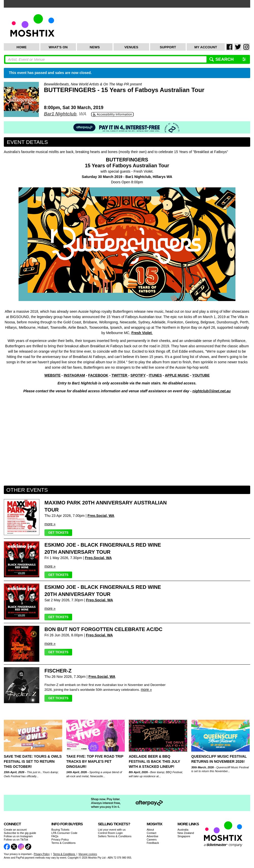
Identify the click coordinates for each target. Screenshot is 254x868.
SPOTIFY (138, 375)
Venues (131, 47)
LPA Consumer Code (64, 833)
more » (50, 524)
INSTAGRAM (74, 375)
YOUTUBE (201, 375)
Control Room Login (110, 833)
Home (22, 47)
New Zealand (186, 833)
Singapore (184, 836)
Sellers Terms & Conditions (115, 836)
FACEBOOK (98, 375)
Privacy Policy (60, 840)
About (150, 830)
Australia (183, 830)
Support (168, 47)
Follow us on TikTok (16, 840)
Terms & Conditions (63, 843)
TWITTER (120, 375)
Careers (152, 840)
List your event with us (112, 830)
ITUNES (155, 375)
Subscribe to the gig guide (20, 833)
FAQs (55, 836)
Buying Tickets (60, 830)
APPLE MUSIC (177, 375)
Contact (151, 833)
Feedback (153, 843)
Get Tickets (58, 533)
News (95, 47)
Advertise (152, 836)
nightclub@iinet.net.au (212, 391)
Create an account (15, 830)
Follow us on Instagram (18, 836)
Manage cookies (88, 854)
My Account (206, 47)
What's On (58, 47)
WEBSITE (53, 375)
